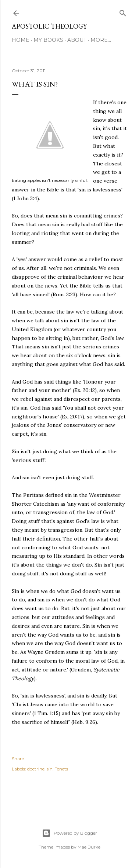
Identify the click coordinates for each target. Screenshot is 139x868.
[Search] (123, 12)
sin (50, 769)
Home (21, 40)
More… (101, 40)
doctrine (36, 769)
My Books (48, 40)
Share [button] (18, 759)
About (77, 40)
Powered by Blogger (69, 833)
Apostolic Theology (49, 26)
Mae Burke (89, 847)
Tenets (61, 769)
